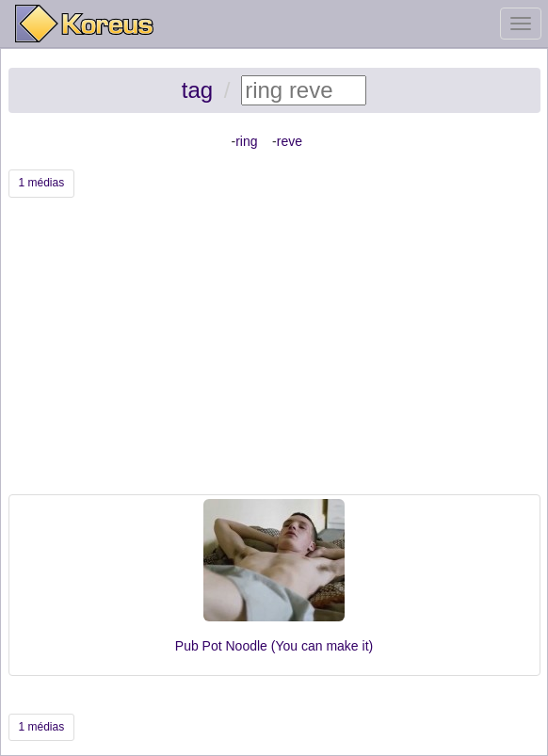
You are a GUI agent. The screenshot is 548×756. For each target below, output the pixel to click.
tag (197, 90)
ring (246, 141)
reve (290, 141)
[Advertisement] (274, 353)
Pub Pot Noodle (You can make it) (274, 646)
